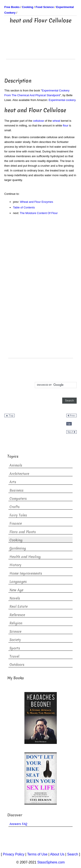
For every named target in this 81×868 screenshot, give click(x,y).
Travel (14, 656)
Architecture (19, 474)
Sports (15, 648)
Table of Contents (24, 207)
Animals (16, 465)
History (15, 565)
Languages (18, 582)
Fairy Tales (18, 515)
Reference (17, 615)
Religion (16, 623)
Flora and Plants (23, 532)
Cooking (16, 540)
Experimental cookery (62, 100)
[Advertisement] (41, 48)
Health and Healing (25, 557)
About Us (57, 854)
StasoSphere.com (51, 862)
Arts (13, 482)
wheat (56, 121)
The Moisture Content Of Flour (39, 213)
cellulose (39, 121)
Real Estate (19, 607)
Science (15, 632)
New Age (16, 590)
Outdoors (17, 665)
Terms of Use (37, 854)
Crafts (15, 507)
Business (17, 490)
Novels (15, 598)
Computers (18, 499)
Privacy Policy (14, 854)
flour (66, 125)
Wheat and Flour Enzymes (37, 202)
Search (73, 854)
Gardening (18, 548)
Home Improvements (26, 573)
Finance (16, 524)
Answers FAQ (18, 824)
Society (15, 640)
